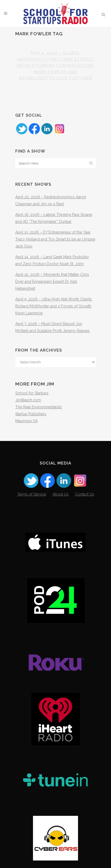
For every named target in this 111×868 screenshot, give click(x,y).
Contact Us (85, 494)
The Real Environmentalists (39, 407)
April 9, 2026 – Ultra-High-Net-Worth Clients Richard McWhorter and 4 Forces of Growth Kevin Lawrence (54, 306)
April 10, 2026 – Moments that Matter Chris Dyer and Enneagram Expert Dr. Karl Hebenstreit (52, 281)
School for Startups (32, 393)
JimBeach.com (28, 400)
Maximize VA (26, 421)
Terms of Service (32, 494)
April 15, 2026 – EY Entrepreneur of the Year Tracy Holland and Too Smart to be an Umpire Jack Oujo (55, 239)
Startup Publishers (31, 414)
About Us (61, 494)
